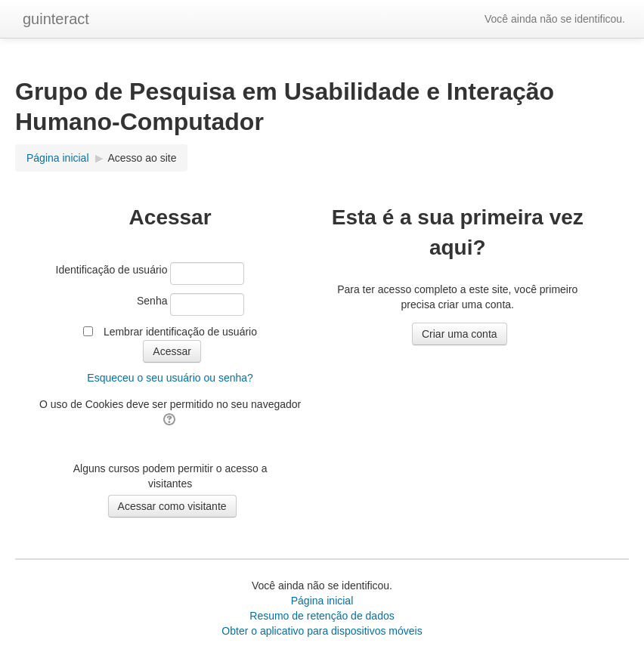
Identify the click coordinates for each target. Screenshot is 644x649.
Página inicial (322, 601)
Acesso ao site (142, 158)
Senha (152, 301)
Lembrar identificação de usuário (180, 332)
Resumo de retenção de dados (322, 616)
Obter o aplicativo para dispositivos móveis (322, 631)
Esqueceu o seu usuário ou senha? (170, 378)
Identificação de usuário (112, 270)
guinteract (56, 19)
